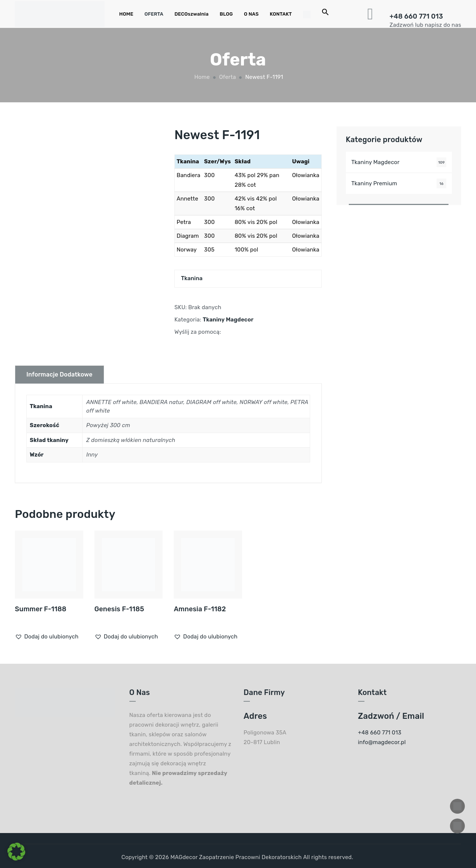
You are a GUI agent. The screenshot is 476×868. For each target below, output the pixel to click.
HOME (126, 14)
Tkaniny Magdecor (228, 320)
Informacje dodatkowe (59, 374)
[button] (47, 637)
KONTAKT (281, 14)
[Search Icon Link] (325, 14)
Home (202, 77)
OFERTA (154, 14)
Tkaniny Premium (374, 183)
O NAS (251, 14)
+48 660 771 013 (416, 16)
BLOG (226, 14)
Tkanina (192, 278)
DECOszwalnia (192, 14)
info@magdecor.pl (382, 742)
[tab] (59, 374)
